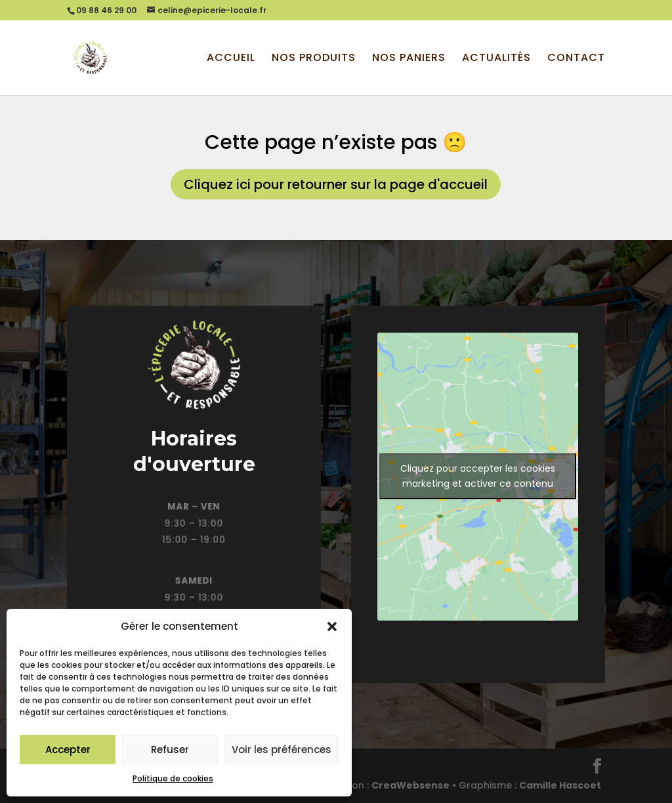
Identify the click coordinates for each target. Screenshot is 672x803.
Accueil (231, 59)
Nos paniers (409, 59)
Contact (576, 59)
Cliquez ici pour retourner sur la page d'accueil (336, 184)
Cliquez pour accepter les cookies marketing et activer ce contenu (478, 476)
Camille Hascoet (560, 785)
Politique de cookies (173, 778)
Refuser (170, 750)
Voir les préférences (282, 750)
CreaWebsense (410, 785)
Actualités (496, 59)
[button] (332, 627)
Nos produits (314, 59)
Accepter (68, 750)
